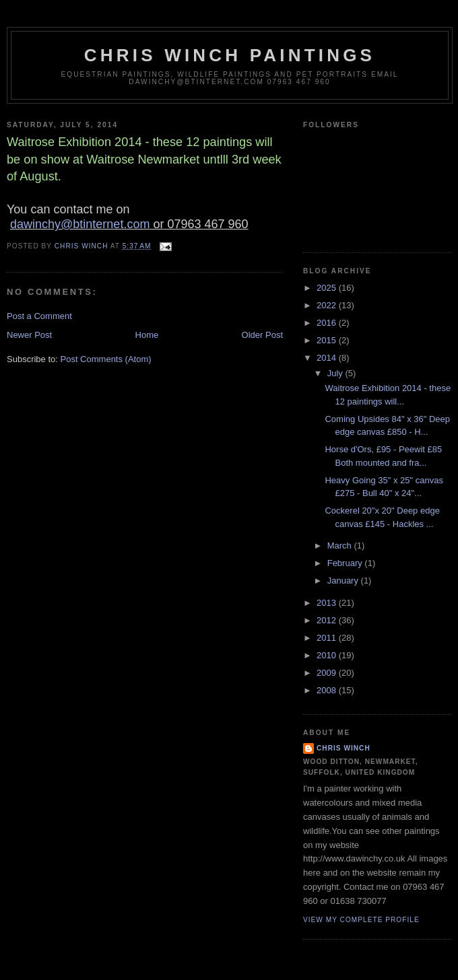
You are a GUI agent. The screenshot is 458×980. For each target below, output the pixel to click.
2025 (328, 288)
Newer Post (29, 335)
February (346, 563)
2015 (328, 340)
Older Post (262, 335)
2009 (328, 673)
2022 (328, 305)
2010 (328, 655)
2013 (328, 603)
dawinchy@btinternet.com (80, 224)
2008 (328, 690)
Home (147, 335)
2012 (328, 620)
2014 (328, 358)
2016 (328, 323)
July (336, 373)
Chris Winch (343, 748)
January (344, 581)
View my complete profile (361, 920)
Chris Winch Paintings (230, 55)
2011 (328, 638)
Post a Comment (39, 316)
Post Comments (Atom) (106, 359)
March (341, 546)
